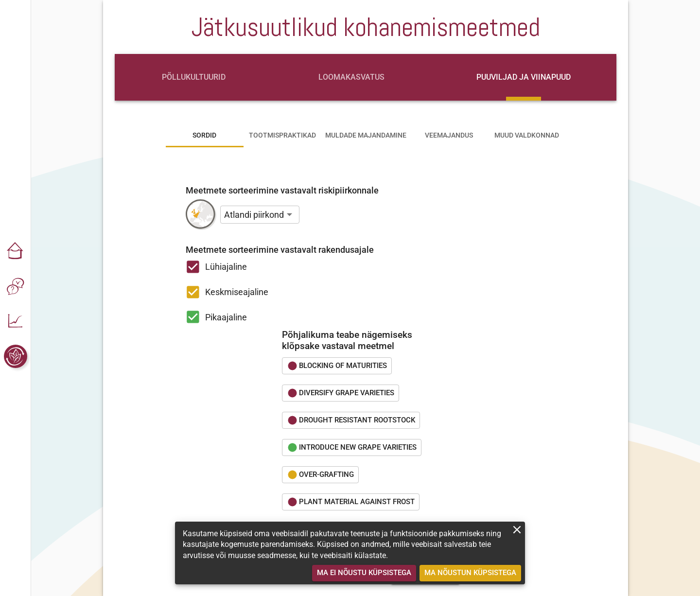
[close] (517, 530)
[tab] (193, 77)
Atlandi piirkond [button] (254, 215)
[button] (16, 251)
